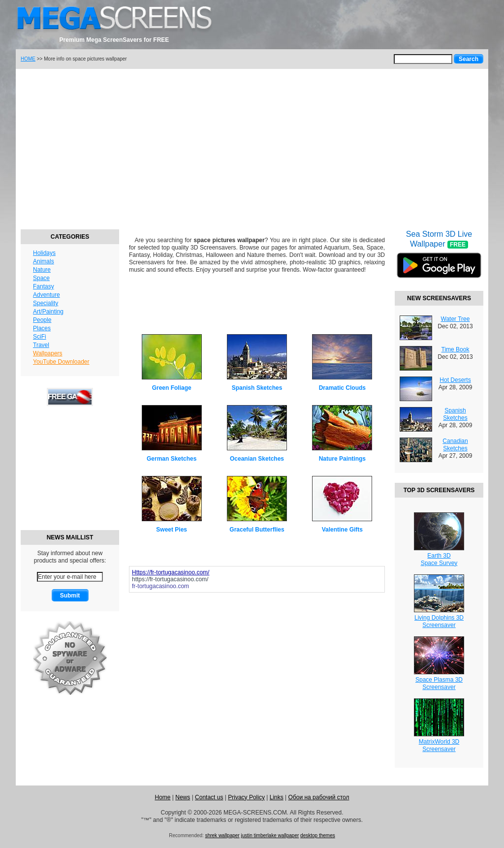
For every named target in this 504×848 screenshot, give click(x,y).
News (183, 797)
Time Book (456, 349)
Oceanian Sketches (257, 459)
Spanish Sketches (257, 388)
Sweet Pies (172, 530)
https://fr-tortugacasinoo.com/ (170, 579)
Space (41, 278)
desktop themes (318, 835)
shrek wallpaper (222, 835)
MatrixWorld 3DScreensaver (439, 745)
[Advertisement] (252, 148)
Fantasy (44, 286)
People (42, 320)
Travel (41, 345)
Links (277, 797)
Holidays (44, 253)
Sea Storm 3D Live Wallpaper (439, 260)
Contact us (209, 797)
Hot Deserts (455, 380)
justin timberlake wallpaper (270, 835)
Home (162, 797)
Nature (42, 270)
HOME (28, 59)
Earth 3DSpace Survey (439, 559)
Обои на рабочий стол (319, 797)
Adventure (47, 295)
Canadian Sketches (455, 445)
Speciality (46, 303)
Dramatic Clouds (342, 388)
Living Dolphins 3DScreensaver (439, 621)
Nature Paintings (342, 459)
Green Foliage (172, 388)
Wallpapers (48, 353)
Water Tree (456, 319)
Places (42, 328)
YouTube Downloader (61, 362)
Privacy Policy (246, 797)
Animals (44, 261)
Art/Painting (48, 312)
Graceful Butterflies (257, 530)
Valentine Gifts (342, 530)
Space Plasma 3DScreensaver (439, 683)
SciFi (40, 337)
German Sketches (172, 459)
